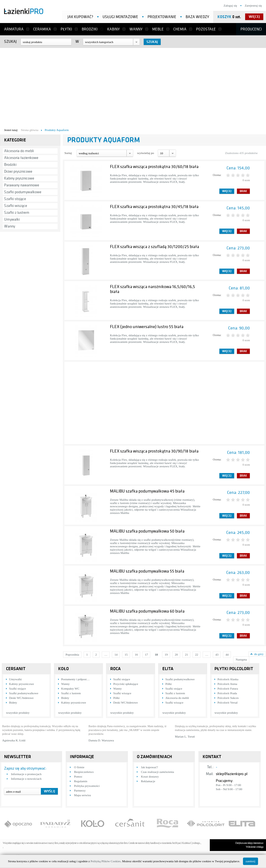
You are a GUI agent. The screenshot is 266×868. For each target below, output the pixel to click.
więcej (254, 17)
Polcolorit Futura (228, 688)
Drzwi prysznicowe (18, 171)
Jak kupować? (80, 17)
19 (166, 654)
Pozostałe (206, 29)
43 (217, 654)
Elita (168, 669)
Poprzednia (72, 654)
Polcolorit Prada (227, 693)
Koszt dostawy (150, 776)
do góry (259, 654)
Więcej (227, 191)
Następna (241, 659)
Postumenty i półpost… (75, 679)
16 (136, 654)
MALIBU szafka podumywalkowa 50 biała (147, 531)
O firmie (79, 767)
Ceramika (42, 29)
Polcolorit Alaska (228, 679)
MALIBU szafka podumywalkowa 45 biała (147, 491)
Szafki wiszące (16, 206)
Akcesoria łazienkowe (21, 158)
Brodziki (90, 29)
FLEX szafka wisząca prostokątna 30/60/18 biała (154, 167)
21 (186, 654)
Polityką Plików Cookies (105, 861)
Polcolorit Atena (227, 684)
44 (227, 654)
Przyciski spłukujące (126, 684)
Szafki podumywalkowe (23, 192)
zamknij (251, 861)
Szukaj (10, 42)
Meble (158, 29)
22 (196, 654)
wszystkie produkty (18, 713)
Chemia (180, 29)
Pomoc (78, 776)
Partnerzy (80, 790)
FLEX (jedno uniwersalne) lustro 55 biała (147, 327)
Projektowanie (162, 17)
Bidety (13, 702)
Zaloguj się (230, 5)
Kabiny (114, 29)
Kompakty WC (70, 688)
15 (126, 654)
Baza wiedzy (197, 17)
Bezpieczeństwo (84, 772)
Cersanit (16, 669)
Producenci (251, 29)
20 (176, 654)
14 (116, 654)
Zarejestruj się (253, 5)
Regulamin (81, 781)
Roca (115, 669)
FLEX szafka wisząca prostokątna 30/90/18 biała (154, 451)
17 (146, 654)
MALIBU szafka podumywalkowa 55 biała (147, 571)
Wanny (136, 29)
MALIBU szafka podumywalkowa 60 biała (147, 611)
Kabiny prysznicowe (19, 178)
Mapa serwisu (82, 795)
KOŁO (63, 669)
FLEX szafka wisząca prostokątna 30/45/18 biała (154, 207)
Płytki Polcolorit (234, 669)
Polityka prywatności (87, 786)
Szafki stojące (15, 199)
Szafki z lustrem (17, 213)
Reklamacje (148, 781)
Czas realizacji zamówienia (157, 772)
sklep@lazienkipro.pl (232, 774)
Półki (116, 698)
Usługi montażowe (120, 17)
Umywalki (12, 219)
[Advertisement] (105, 87)
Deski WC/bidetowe (21, 698)
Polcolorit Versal (227, 702)
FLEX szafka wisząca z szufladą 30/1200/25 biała (155, 247)
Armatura (14, 29)
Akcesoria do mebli (19, 151)
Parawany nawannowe (22, 185)
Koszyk (224, 17)
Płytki (66, 29)
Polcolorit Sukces (228, 698)
